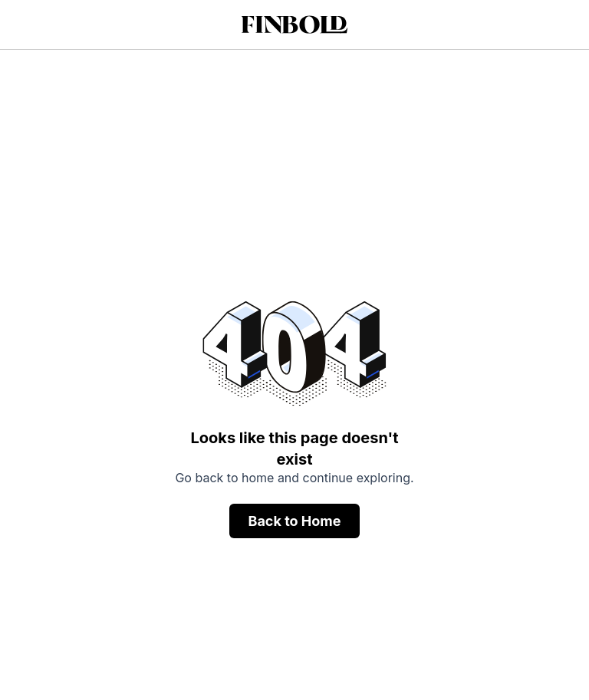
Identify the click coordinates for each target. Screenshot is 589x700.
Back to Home (294, 521)
